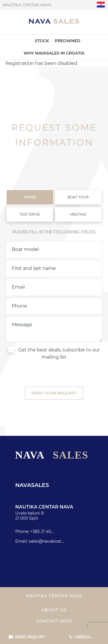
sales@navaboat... (46, 541)
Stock (42, 41)
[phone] (54, 306)
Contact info (54, 621)
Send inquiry (30, 637)
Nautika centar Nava (27, 5)
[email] (54, 287)
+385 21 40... (42, 531)
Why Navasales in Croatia (54, 53)
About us (54, 610)
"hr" (101, 5)
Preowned (68, 41)
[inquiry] (54, 329)
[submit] (54, 393)
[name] (54, 268)
